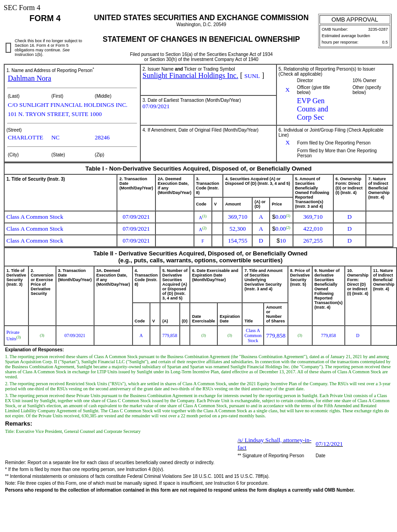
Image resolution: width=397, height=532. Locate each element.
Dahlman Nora (30, 78)
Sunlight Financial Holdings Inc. (190, 75)
